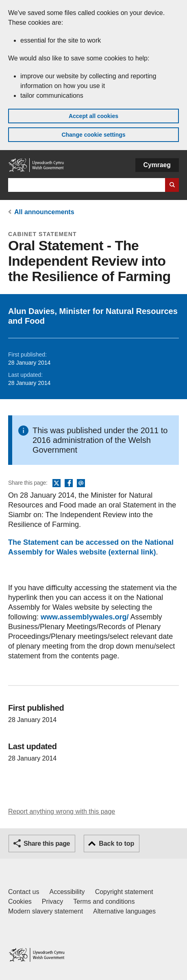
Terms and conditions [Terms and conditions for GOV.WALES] (104, 902)
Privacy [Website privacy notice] (52, 902)
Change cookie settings (93, 135)
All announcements (44, 212)
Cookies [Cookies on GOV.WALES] (20, 902)
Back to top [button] (116, 844)
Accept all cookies (93, 116)
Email (81, 484)
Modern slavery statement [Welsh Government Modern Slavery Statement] (46, 911)
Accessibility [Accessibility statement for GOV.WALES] (67, 892)
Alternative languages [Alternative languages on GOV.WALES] (124, 911)
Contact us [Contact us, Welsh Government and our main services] (24, 892)
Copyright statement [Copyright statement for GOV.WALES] (124, 892)
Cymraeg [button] (157, 165)
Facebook (69, 484)
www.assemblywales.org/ (85, 617)
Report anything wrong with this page (62, 811)
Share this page (47, 844)
